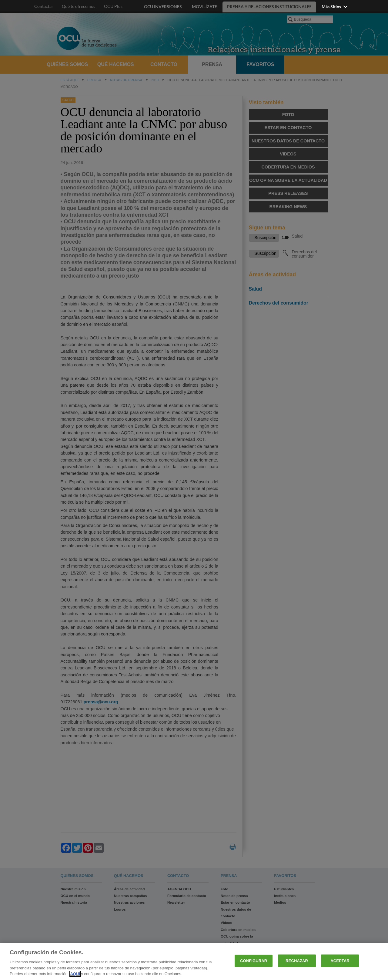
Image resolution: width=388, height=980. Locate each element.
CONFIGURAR (254, 961)
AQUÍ (75, 974)
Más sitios (335, 7)
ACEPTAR (340, 961)
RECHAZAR (297, 961)
